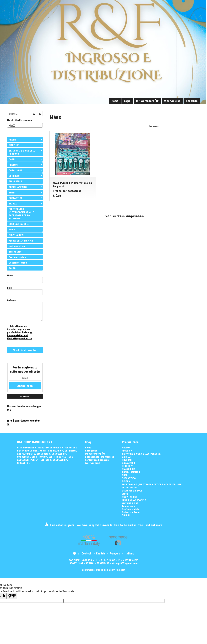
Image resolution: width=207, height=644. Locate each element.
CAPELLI (13, 159)
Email (10, 288)
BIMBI (12, 192)
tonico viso (15, 251)
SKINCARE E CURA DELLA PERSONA (22, 152)
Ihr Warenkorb (147, 101)
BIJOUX (13, 203)
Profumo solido (17, 257)
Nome (10, 275)
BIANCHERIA (15, 181)
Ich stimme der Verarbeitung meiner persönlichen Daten (20, 332)
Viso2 (12, 229)
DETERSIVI (14, 176)
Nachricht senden (25, 350)
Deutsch (87, 553)
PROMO (13, 139)
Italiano (129, 553)
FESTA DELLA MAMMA (21, 240)
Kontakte (192, 101)
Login (127, 101)
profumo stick (17, 246)
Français (115, 553)
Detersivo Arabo (18, 263)
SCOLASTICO (16, 198)
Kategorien (91, 450)
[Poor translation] (12, 596)
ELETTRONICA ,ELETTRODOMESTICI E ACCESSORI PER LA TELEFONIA (21, 214)
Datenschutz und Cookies (100, 457)
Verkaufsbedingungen (97, 460)
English (101, 553)
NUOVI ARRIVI (16, 235)
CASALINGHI (15, 170)
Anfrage (11, 300)
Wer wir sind (172, 101)
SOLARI (13, 268)
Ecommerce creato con (103, 570)
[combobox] (174, 126)
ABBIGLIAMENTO (18, 187)
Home (115, 101)
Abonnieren (25, 386)
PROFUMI (14, 165)
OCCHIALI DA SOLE (19, 224)
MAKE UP (14, 145)
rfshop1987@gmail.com (125, 563)
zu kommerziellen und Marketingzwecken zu (20, 335)
